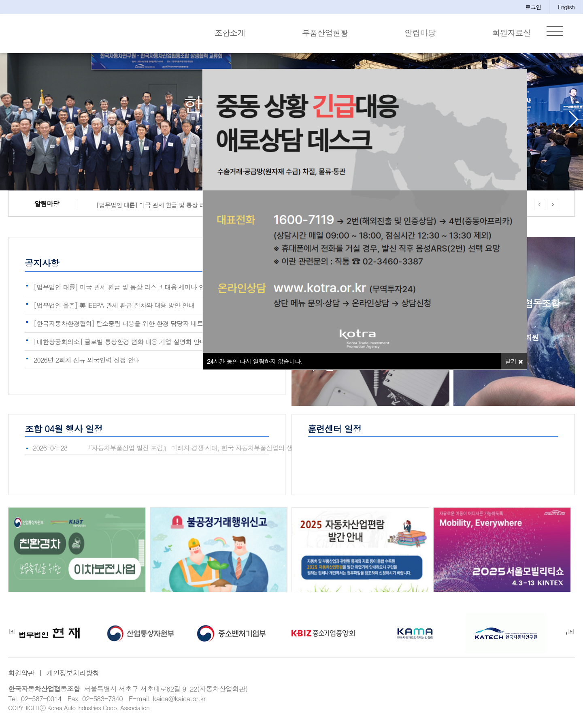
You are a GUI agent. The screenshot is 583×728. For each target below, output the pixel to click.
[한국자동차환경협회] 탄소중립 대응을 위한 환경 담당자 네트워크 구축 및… (139, 328)
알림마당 (420, 33)
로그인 (533, 7)
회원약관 (21, 677)
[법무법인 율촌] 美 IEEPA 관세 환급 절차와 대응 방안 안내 (114, 309)
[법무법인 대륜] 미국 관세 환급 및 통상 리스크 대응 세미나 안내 (169, 210)
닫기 (514, 365)
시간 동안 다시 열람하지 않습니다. (255, 365)
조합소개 (230, 33)
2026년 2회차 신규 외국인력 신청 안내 (87, 364)
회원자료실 (512, 33)
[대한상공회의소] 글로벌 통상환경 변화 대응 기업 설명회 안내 (120, 346)
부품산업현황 (325, 33)
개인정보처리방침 (73, 677)
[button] (573, 124)
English (566, 7)
